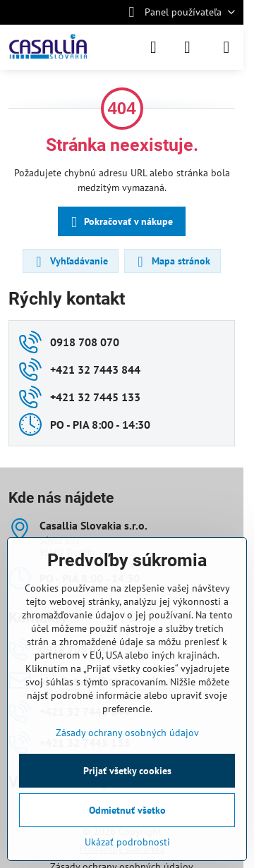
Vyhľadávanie (70, 262)
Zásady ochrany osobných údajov (127, 733)
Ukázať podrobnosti (127, 842)
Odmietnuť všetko (127, 810)
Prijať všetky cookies (127, 771)
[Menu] (226, 47)
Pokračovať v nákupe (120, 222)
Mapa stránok (172, 262)
